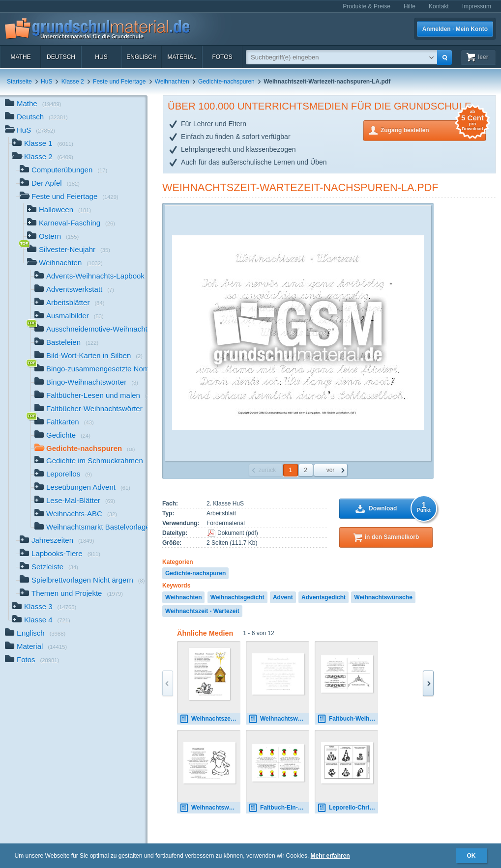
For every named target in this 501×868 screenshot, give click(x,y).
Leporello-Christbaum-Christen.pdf (348, 808)
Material (182, 57)
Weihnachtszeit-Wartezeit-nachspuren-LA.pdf (300, 187)
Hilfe (410, 6)
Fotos (222, 57)
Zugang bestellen (433, 129)
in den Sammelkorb (392, 537)
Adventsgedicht (324, 597)
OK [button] (472, 856)
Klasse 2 (73, 82)
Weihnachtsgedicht (237, 597)
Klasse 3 (44, 607)
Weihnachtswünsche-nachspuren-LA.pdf (279, 719)
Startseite (19, 82)
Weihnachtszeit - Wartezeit (202, 611)
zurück (267, 470)
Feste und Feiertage (119, 82)
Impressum (477, 6)
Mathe (20, 57)
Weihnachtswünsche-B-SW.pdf (210, 808)
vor (331, 470)
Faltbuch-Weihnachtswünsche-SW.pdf (348, 719)
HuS (101, 57)
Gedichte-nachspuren (226, 82)
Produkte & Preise (367, 6)
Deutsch (61, 57)
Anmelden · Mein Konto (455, 29)
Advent (283, 597)
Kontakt (439, 6)
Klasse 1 (43, 144)
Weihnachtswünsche (383, 597)
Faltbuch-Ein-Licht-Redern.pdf (279, 808)
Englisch (141, 57)
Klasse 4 (41, 621)
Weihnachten (172, 82)
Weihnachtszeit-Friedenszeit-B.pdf (210, 719)
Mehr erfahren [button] (330, 856)
